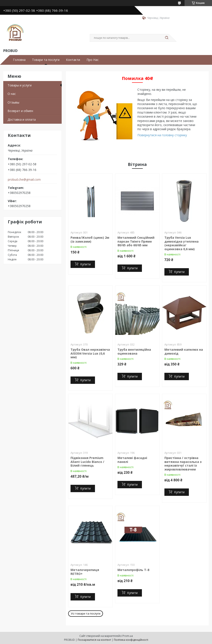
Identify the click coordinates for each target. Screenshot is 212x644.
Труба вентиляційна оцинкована (134, 351)
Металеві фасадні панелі (132, 460)
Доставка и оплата (22, 119)
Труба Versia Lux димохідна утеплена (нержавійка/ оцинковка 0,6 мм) (181, 243)
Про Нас (93, 60)
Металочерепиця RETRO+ (85, 572)
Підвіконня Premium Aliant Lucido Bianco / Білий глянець (87, 462)
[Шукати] (167, 38)
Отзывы (13, 102)
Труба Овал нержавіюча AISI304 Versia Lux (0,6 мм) (90, 353)
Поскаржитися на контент (94, 640)
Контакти (73, 60)
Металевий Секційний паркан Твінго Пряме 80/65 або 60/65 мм (136, 241)
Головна (19, 60)
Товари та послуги (46, 60)
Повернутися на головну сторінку (162, 135)
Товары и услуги (20, 85)
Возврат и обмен (20, 111)
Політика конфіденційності (131, 640)
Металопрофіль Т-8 (133, 570)
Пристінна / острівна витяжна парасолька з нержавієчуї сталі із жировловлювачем (183, 464)
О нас (12, 94)
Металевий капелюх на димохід (184, 351)
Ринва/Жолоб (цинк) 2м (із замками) (90, 239)
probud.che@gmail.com (24, 180)
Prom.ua (128, 636)
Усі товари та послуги (86, 613)
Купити (85, 264)
